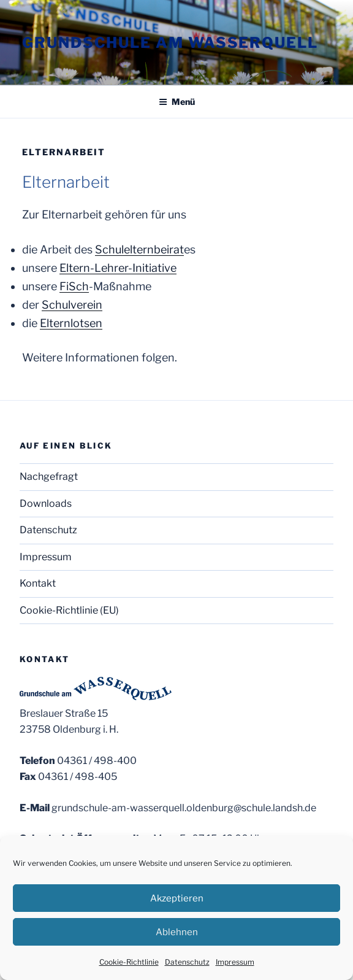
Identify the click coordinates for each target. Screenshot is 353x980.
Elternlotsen (71, 323)
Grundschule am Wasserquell (170, 43)
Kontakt (38, 583)
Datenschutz (187, 962)
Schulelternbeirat (139, 249)
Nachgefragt (49, 476)
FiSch (74, 286)
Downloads (46, 504)
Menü (177, 102)
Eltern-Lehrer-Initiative (118, 268)
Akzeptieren (177, 898)
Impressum (235, 962)
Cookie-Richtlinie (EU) (69, 610)
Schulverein (72, 305)
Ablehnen (177, 932)
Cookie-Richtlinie (129, 962)
